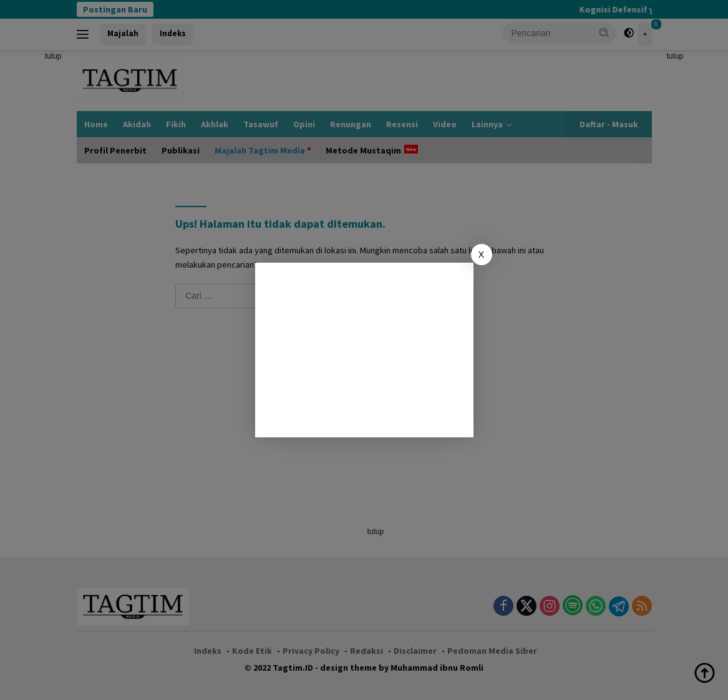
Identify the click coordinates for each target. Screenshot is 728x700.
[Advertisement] (364, 350)
